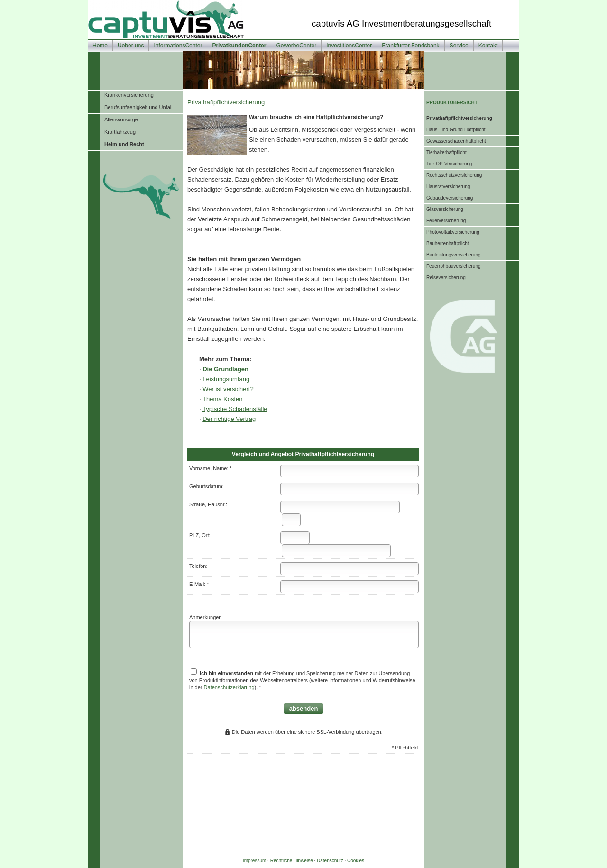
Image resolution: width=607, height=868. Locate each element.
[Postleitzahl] (295, 538)
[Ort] (336, 551)
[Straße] (340, 507)
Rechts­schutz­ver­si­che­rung (454, 175)
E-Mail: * (199, 584)
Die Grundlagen (225, 369)
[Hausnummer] (291, 520)
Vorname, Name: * (211, 468)
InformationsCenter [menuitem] (178, 46)
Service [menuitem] (459, 46)
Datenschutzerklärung (229, 687)
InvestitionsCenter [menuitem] (349, 46)
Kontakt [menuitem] (488, 46)
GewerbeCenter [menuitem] (296, 46)
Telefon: (198, 566)
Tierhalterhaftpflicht (446, 152)
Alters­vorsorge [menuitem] (121, 119)
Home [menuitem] (100, 46)
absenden (304, 708)
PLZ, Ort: (200, 535)
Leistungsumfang (226, 379)
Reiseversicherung (446, 278)
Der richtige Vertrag (229, 419)
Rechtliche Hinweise (292, 861)
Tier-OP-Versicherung (449, 164)
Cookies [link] (356, 861)
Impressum (254, 861)
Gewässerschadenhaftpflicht (456, 141)
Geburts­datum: (207, 486)
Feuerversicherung (446, 221)
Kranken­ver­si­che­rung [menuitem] (129, 95)
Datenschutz (330, 861)
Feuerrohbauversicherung (454, 266)
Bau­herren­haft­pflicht (448, 243)
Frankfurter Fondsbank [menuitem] (410, 46)
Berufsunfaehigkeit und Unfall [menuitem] (138, 107)
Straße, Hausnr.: (208, 504)
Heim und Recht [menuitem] (124, 144)
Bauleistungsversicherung (454, 255)
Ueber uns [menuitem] (131, 46)
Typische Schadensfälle (235, 409)
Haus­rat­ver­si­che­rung (448, 187)
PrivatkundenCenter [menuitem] (239, 46)
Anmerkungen (206, 617)
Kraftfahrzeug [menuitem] (120, 132)
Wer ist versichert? (228, 389)
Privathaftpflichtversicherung (459, 118)
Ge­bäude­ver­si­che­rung (450, 198)
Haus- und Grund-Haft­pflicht (456, 130)
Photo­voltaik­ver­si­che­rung (453, 232)
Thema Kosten (223, 399)
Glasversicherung (445, 209)
